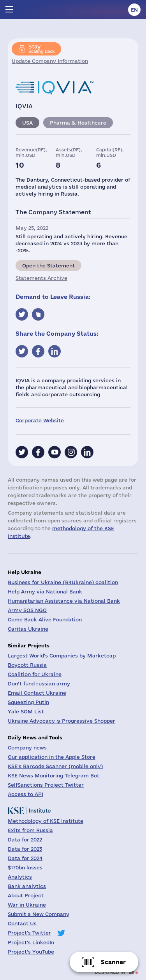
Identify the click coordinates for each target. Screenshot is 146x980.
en (134, 10)
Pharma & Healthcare (78, 123)
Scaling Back (41, 49)
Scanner (113, 962)
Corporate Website (40, 420)
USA (27, 123)
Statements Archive (41, 278)
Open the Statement (48, 265)
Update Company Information (50, 61)
